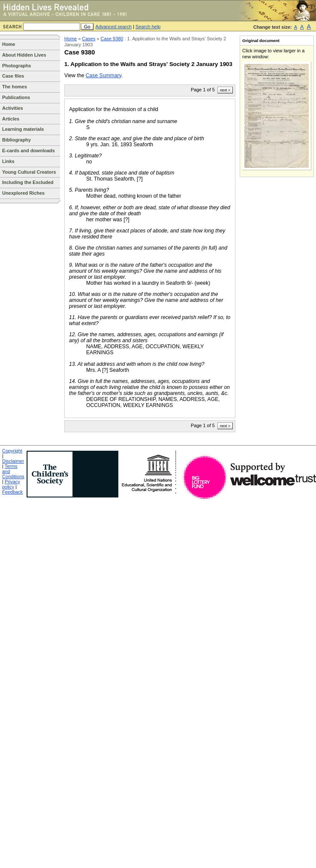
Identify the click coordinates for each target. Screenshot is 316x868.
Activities (13, 108)
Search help (148, 27)
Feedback (12, 492)
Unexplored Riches (23, 193)
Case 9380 (112, 39)
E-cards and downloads (29, 151)
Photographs (17, 66)
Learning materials (23, 129)
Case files (13, 76)
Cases (89, 39)
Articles (11, 119)
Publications (16, 97)
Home (9, 44)
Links (8, 161)
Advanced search (114, 27)
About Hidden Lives (24, 55)
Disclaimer (13, 461)
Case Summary (104, 75)
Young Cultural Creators (29, 172)
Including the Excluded (28, 182)
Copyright (12, 451)
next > (225, 90)
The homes (15, 87)
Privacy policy (11, 484)
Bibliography (17, 140)
